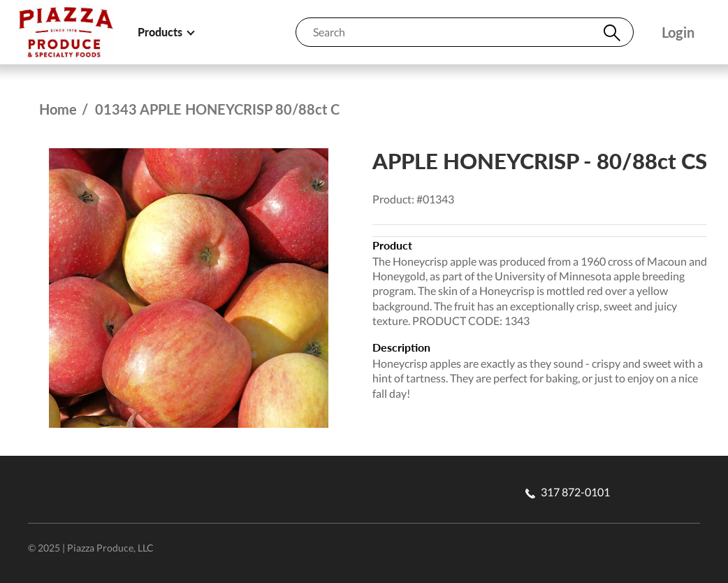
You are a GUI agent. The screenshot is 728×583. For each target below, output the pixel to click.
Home (58, 109)
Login (678, 33)
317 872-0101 (568, 492)
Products (166, 32)
